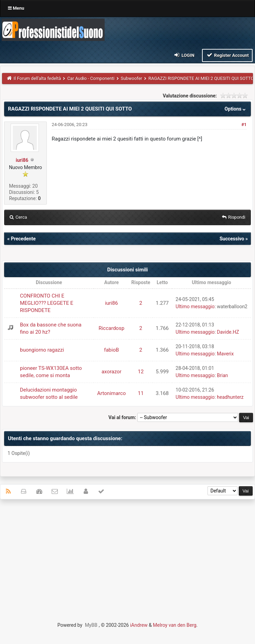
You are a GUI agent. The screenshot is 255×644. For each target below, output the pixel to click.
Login (184, 55)
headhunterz (230, 397)
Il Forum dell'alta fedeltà (38, 78)
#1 (244, 124)
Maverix (225, 354)
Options (236, 109)
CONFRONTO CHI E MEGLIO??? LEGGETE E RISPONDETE (47, 303)
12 (141, 372)
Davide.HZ (228, 332)
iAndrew (139, 625)
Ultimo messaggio (195, 307)
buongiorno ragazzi (42, 350)
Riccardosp (111, 328)
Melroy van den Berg (174, 625)
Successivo (232, 239)
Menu (16, 8)
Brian (222, 375)
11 (141, 393)
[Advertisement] (127, 554)
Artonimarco (111, 393)
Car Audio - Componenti (91, 78)
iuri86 (22, 160)
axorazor (111, 372)
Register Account (227, 55)
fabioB (111, 350)
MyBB (91, 625)
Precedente (23, 239)
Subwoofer (131, 78)
